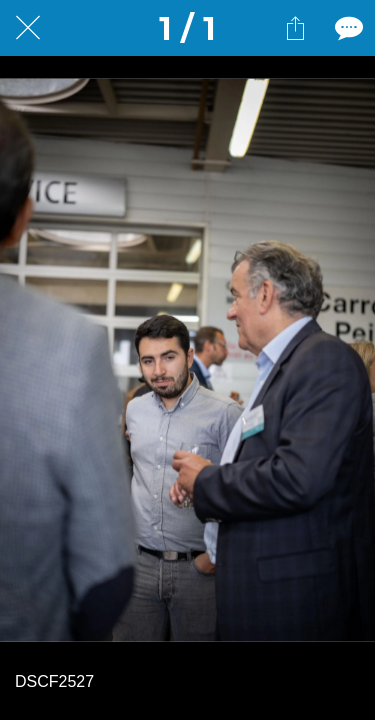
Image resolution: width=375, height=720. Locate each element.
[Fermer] (28, 28)
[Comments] (347, 28)
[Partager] (295, 28)
